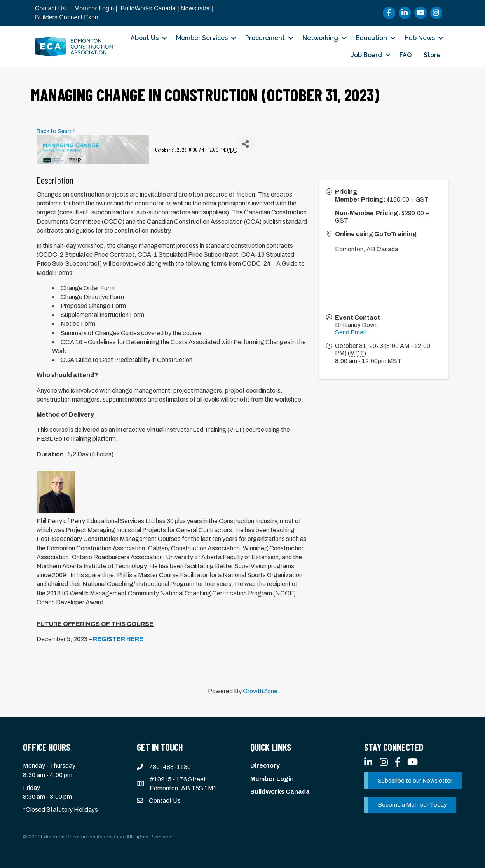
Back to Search (56, 131)
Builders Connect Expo (67, 17)
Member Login (94, 8)
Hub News (420, 38)
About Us (145, 38)
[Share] (246, 144)
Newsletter (195, 8)
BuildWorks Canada (148, 8)
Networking (320, 38)
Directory (265, 766)
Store (432, 55)
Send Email (350, 332)
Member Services (202, 38)
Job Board (366, 55)
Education (371, 38)
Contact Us (50, 8)
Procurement (265, 38)
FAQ (406, 55)
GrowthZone (260, 691)
